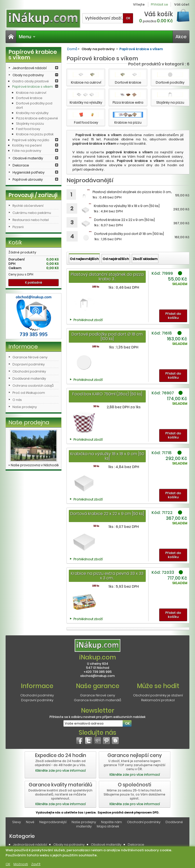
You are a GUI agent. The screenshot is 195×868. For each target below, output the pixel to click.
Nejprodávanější (53, 822)
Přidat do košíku (173, 316)
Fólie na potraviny (27, 151)
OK (8, 864)
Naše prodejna (29, 422)
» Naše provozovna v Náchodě (34, 465)
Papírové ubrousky (28, 180)
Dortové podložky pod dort (34, 105)
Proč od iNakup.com (29, 393)
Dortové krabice (29, 98)
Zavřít (36, 864)
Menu (27, 37)
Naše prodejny (25, 407)
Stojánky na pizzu (30, 124)
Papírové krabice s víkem (32, 87)
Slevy (17, 822)
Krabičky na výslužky (32, 113)
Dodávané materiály (29, 378)
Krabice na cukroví (31, 93)
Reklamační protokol (158, 700)
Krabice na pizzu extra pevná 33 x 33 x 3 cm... (107, 576)
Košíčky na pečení (27, 145)
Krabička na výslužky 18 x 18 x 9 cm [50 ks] (107, 456)
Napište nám (111, 822)
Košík (15, 242)
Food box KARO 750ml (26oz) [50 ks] (107, 394)
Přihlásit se (159, 4)
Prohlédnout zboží (88, 320)
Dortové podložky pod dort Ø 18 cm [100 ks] (107, 336)
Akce (181, 37)
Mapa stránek (108, 826)
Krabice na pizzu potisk (35, 134)
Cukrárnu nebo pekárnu (32, 213)
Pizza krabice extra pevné (37, 118)
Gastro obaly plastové (30, 81)
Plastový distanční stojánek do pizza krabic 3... (107, 277)
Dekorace (21, 165)
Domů (72, 49)
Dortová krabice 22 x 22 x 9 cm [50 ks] (107, 514)
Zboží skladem (145, 259)
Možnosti (21, 864)
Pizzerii (18, 227)
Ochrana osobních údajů (33, 386)
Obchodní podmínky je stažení (158, 695)
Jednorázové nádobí (29, 68)
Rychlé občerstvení (28, 206)
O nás (17, 400)
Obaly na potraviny (28, 75)
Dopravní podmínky (29, 364)
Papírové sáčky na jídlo (31, 140)
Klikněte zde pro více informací (60, 771)
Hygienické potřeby (28, 172)
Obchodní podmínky (29, 371)
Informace (23, 347)
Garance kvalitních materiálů (97, 700)
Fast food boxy (28, 129)
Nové (30, 822)
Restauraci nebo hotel (31, 220)
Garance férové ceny (30, 357)
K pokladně (34, 282)
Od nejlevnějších (84, 259)
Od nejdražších (116, 259)
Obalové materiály (28, 158)
